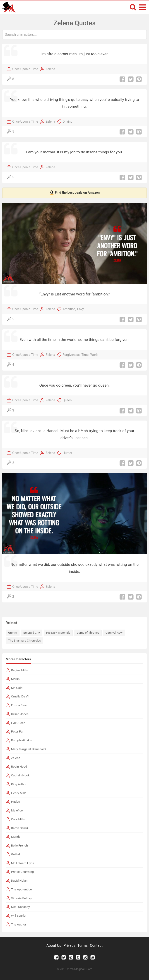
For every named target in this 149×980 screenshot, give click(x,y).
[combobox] (74, 34)
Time (85, 355)
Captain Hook (20, 775)
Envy (81, 309)
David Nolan (19, 880)
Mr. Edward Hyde (23, 863)
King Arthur (19, 784)
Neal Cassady (20, 907)
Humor (68, 453)
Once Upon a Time (25, 69)
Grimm (13, 633)
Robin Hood (19, 766)
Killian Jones (20, 714)
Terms (83, 946)
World (94, 355)
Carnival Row (114, 633)
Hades (16, 802)
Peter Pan (18, 731)
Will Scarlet (19, 916)
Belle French (19, 845)
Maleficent (18, 810)
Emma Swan (20, 705)
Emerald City (32, 633)
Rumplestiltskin (22, 740)
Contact (96, 946)
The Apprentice (22, 889)
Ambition (69, 309)
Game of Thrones (88, 633)
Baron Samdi (20, 828)
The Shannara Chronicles (24, 641)
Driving (68, 121)
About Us (54, 946)
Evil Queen (18, 723)
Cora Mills (18, 819)
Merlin (15, 679)
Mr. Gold (17, 688)
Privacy (69, 946)
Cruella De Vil (20, 696)
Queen (67, 400)
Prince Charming (22, 872)
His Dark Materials (58, 633)
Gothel (16, 854)
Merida (16, 837)
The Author (19, 924)
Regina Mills (19, 670)
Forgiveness (71, 355)
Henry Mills (19, 793)
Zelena (50, 69)
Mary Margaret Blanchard (28, 749)
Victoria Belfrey (22, 898)
